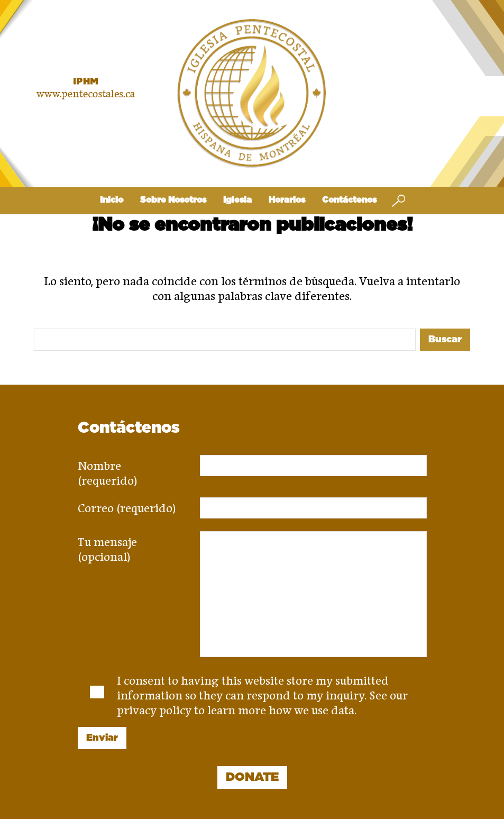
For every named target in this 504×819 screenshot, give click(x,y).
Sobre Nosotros (173, 200)
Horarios (287, 200)
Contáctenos (349, 200)
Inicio (112, 200)
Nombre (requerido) (108, 470)
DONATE (252, 777)
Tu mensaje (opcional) (107, 546)
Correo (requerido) (127, 505)
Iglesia (237, 200)
